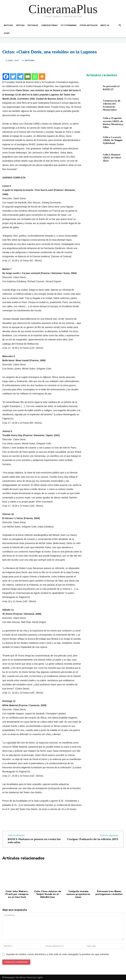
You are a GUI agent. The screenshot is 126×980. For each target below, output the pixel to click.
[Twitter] (13, 77)
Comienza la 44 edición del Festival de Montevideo (111, 105)
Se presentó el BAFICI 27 (111, 88)
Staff (7, 33)
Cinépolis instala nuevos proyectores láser (78, 894)
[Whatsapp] (35, 77)
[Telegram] (20, 77)
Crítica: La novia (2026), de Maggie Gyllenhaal (113, 140)
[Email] (28, 77)
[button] (120, 25)
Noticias (8, 25)
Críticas (20, 25)
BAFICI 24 (105, 25)
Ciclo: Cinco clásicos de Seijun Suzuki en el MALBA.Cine (48, 894)
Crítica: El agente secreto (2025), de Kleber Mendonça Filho (113, 123)
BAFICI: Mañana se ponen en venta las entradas (34, 841)
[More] (42, 77)
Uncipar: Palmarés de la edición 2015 (93, 839)
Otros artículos (89, 25)
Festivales (33, 25)
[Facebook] (6, 77)
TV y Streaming (69, 25)
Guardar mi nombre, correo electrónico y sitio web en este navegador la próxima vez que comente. (58, 954)
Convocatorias (49, 25)
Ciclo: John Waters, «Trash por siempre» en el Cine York (17, 894)
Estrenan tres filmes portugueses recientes (109, 893)
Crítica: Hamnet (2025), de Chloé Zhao (112, 158)
